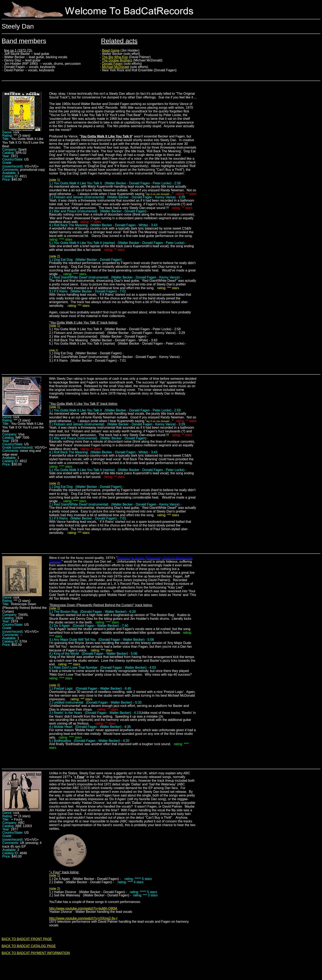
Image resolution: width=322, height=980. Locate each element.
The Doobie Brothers (117, 60)
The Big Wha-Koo (115, 57)
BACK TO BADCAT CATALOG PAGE (29, 946)
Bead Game (111, 50)
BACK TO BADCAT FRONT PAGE (27, 939)
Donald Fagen (112, 64)
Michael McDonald (116, 67)
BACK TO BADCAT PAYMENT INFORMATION (36, 953)
